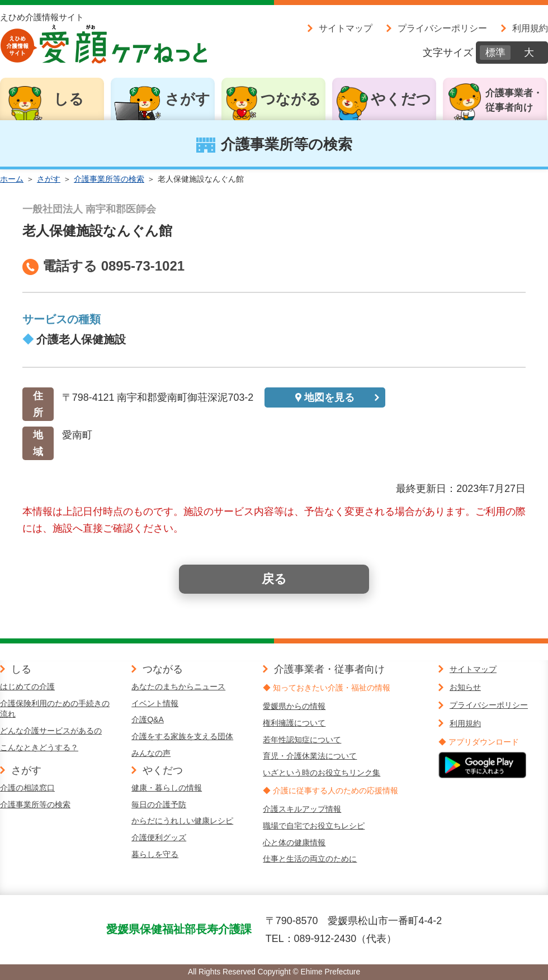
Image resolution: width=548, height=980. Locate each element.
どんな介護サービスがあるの (51, 731)
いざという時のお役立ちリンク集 (322, 773)
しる (69, 99)
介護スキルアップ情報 (302, 809)
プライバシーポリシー (442, 28)
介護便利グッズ (159, 837)
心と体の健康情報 (294, 842)
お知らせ (465, 687)
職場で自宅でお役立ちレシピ (314, 826)
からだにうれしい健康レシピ (182, 821)
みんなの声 (151, 753)
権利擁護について (294, 723)
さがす (188, 99)
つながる (291, 99)
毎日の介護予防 (159, 804)
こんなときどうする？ (39, 747)
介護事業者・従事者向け (514, 100)
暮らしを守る (155, 854)
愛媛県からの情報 (294, 706)
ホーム (12, 179)
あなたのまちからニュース (178, 687)
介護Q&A (148, 719)
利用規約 (530, 28)
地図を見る (329, 397)
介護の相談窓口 (27, 788)
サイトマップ (346, 28)
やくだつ (401, 99)
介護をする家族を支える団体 (182, 736)
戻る (274, 579)
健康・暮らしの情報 (167, 788)
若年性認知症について (302, 740)
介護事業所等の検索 (109, 179)
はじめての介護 (27, 687)
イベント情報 (155, 703)
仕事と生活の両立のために (310, 859)
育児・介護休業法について (310, 756)
